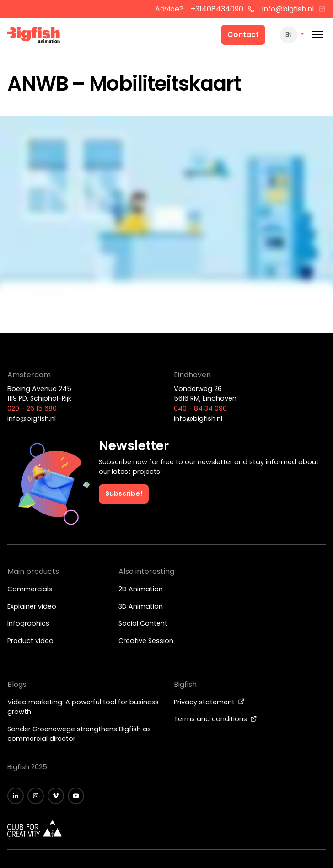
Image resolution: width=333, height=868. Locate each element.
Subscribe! (124, 493)
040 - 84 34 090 (200, 408)
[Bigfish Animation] (34, 36)
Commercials (30, 589)
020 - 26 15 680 (32, 408)
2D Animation (141, 589)
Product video (30, 641)
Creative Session (146, 641)
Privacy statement (209, 702)
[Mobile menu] (318, 35)
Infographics (28, 623)
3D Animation (141, 606)
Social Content (143, 623)
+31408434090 (223, 9)
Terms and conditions (215, 719)
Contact (243, 35)
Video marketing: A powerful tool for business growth (83, 707)
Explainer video (32, 606)
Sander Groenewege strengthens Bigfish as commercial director (79, 734)
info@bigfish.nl (294, 9)
